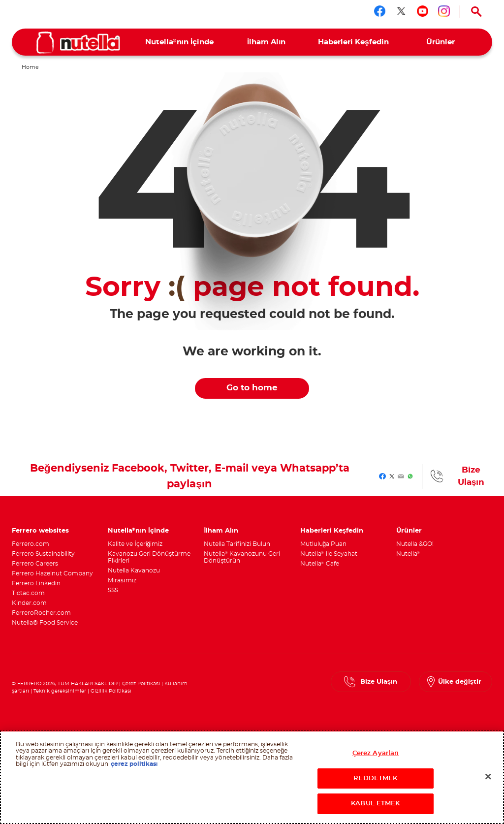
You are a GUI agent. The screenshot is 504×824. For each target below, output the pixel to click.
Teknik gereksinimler (60, 691)
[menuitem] (179, 42)
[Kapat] (488, 777)
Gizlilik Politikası (111, 691)
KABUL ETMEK (375, 804)
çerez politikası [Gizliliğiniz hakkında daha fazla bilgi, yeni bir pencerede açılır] (134, 764)
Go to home (252, 388)
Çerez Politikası (141, 684)
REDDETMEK (375, 778)
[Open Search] (476, 12)
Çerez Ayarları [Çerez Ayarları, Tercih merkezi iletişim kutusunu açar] (376, 753)
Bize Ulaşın (471, 476)
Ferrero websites (40, 531)
